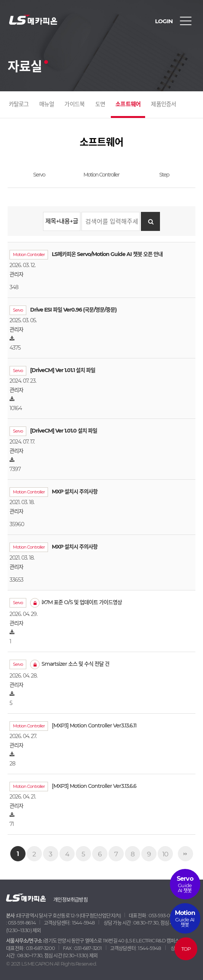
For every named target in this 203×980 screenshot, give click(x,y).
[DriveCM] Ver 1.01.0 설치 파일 (64, 431)
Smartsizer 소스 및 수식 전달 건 (70, 664)
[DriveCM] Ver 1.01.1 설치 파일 (63, 370)
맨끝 (185, 854)
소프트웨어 (128, 104)
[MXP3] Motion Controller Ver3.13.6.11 (94, 725)
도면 (100, 104)
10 (165, 854)
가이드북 (74, 104)
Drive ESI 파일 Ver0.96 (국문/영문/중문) (73, 310)
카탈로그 (19, 104)
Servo (39, 175)
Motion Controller (101, 175)
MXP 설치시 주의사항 (75, 492)
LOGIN (164, 21)
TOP (186, 949)
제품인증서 (163, 104)
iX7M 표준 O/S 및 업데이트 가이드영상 (76, 602)
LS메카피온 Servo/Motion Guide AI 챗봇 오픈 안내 (107, 254)
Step (164, 175)
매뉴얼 (47, 104)
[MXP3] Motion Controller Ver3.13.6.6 (94, 786)
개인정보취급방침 (70, 899)
